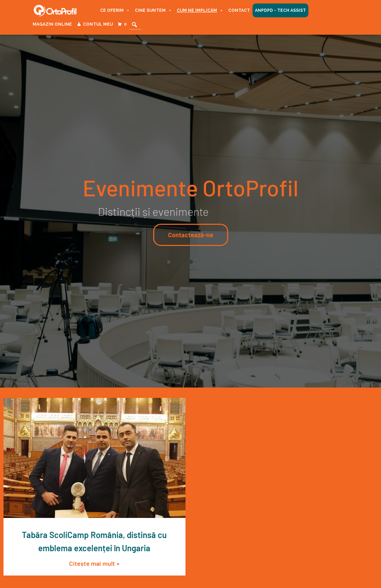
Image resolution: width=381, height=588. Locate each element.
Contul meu (98, 24)
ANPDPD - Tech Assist (280, 10)
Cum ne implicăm (200, 10)
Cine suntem (153, 10)
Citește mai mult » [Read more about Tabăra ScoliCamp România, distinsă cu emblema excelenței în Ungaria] (94, 563)
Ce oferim (115, 10)
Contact (239, 10)
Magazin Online (52, 24)
